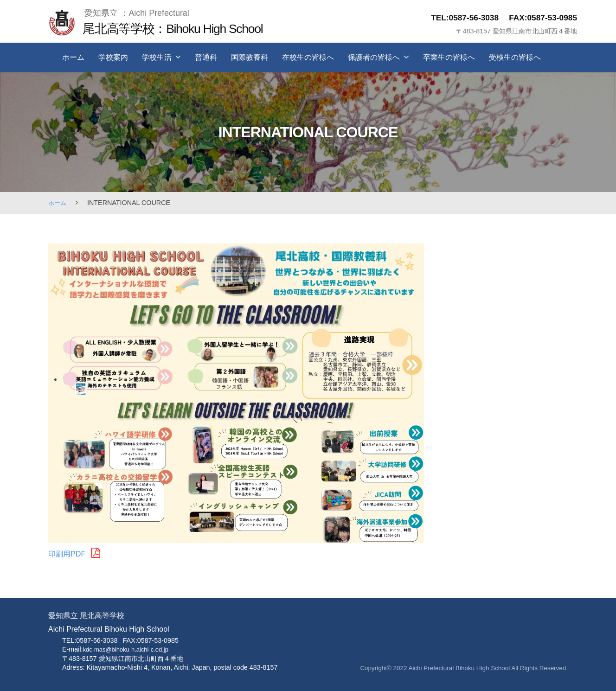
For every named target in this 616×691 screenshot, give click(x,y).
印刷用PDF (69, 554)
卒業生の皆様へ (449, 57)
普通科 (206, 57)
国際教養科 (250, 57)
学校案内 (113, 57)
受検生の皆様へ (515, 57)
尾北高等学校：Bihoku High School (181, 28)
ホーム (73, 57)
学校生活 (157, 57)
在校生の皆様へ (308, 57)
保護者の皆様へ (374, 57)
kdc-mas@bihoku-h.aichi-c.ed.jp (130, 649)
